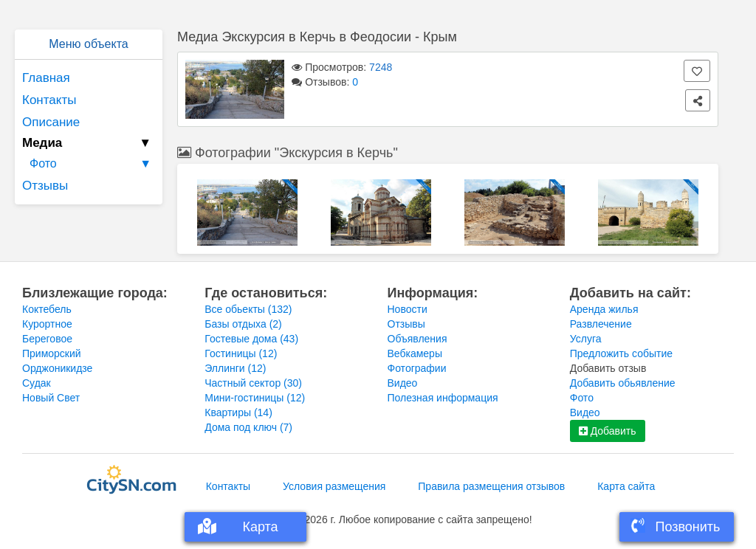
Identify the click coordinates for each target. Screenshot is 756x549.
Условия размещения (334, 486)
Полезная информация (443, 398)
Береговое (47, 339)
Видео (403, 383)
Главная (46, 78)
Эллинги (235, 368)
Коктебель (47, 309)
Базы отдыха (243, 324)
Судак (37, 383)
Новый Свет (51, 398)
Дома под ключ (248, 427)
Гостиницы (241, 353)
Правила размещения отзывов (491, 486)
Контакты (49, 100)
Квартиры (238, 412)
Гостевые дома (251, 339)
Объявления (417, 339)
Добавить (608, 431)
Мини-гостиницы (255, 398)
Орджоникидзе (57, 368)
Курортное (47, 324)
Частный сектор (253, 383)
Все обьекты (248, 309)
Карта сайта (626, 486)
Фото (92, 164)
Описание (51, 122)
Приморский (52, 353)
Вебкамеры (415, 353)
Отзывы (45, 186)
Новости (408, 309)
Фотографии (417, 368)
